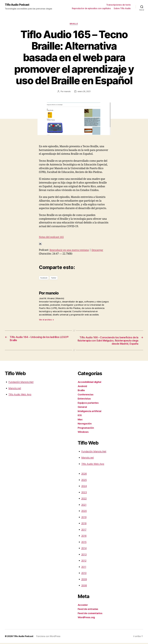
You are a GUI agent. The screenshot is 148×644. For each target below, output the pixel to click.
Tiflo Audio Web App (20, 395)
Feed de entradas (88, 610)
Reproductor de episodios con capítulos (91, 9)
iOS (80, 416)
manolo (67, 92)
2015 (84, 543)
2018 (84, 524)
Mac (80, 420)
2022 (84, 499)
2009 (84, 580)
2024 (84, 487)
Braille (74, 24)
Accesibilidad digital (90, 383)
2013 (84, 555)
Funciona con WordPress (49, 637)
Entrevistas (85, 400)
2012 (84, 562)
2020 (84, 512)
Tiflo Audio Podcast (18, 5)
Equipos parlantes (89, 404)
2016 (84, 537)
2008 (84, 586)
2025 (84, 481)
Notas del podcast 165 (52, 237)
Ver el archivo (47, 320)
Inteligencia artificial (90, 412)
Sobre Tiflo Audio (122, 9)
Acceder (83, 606)
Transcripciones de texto (118, 5)
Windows (83, 433)
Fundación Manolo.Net (22, 383)
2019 (84, 518)
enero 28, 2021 (84, 92)
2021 (84, 506)
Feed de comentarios (91, 614)
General (82, 408)
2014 (84, 549)
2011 (84, 568)
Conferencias (86, 395)
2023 (84, 493)
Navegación (85, 425)
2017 (84, 530)
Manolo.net (15, 389)
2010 (84, 574)
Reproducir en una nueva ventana (70, 250)
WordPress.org (87, 618)
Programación (86, 429)
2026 (84, 475)
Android (83, 387)
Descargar (99, 250)
